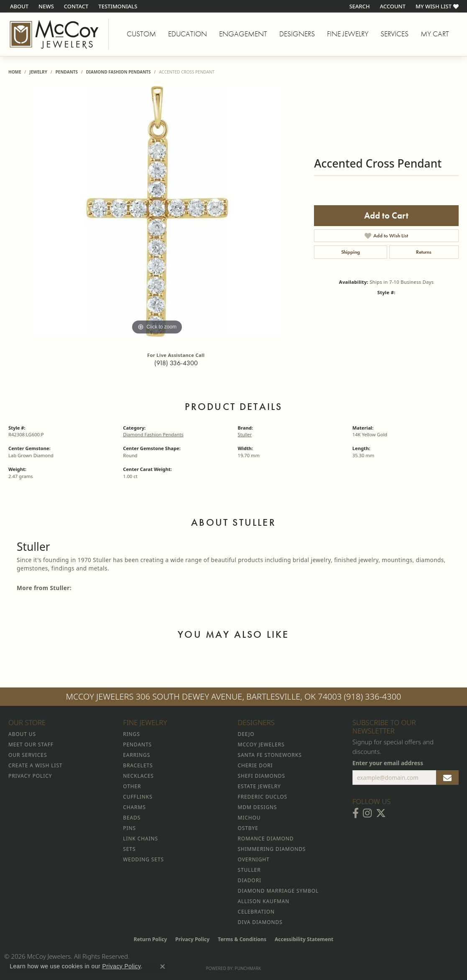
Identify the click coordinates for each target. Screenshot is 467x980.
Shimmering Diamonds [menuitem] (272, 849)
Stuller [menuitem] (249, 870)
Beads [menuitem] (132, 818)
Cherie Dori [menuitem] (255, 765)
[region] (157, 211)
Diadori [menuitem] (250, 880)
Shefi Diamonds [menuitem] (262, 776)
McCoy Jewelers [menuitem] (261, 745)
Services (394, 34)
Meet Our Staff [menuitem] (31, 745)
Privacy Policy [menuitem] (30, 776)
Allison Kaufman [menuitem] (264, 901)
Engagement (243, 34)
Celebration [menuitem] (256, 912)
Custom (141, 34)
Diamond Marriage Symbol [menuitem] (278, 891)
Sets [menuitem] (129, 849)
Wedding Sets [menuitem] (143, 859)
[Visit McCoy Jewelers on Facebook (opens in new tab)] (356, 813)
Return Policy (151, 939)
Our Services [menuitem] (28, 755)
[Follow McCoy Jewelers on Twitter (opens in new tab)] (381, 813)
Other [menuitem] (132, 786)
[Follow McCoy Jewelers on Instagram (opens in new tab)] (367, 813)
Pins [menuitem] (129, 828)
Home (15, 72)
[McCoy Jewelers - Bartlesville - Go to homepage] (54, 34)
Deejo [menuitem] (246, 734)
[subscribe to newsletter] (447, 778)
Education (188, 34)
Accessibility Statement (304, 939)
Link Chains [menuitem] (140, 839)
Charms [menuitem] (134, 807)
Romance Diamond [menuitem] (266, 839)
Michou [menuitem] (249, 818)
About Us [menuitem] (22, 734)
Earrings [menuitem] (137, 755)
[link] (18, 6)
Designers (297, 34)
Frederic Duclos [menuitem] (263, 797)
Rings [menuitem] (131, 734)
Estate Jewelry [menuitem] (259, 786)
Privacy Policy (192, 939)
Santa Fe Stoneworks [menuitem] (270, 755)
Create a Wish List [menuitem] (35, 765)
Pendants (67, 72)
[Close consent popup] (163, 967)
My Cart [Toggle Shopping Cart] (435, 34)
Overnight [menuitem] (254, 859)
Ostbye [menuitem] (248, 828)
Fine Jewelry (348, 34)
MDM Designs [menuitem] (258, 807)
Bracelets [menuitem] (138, 765)
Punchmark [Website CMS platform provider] (248, 968)
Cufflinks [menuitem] (138, 797)
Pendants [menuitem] (137, 745)
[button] (359, 6)
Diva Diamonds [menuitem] (260, 922)
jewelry (38, 72)
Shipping (351, 252)
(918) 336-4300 (176, 363)
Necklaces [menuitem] (138, 776)
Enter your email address (388, 763)
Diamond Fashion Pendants (119, 72)
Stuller (245, 434)
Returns (424, 252)
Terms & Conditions (242, 939)
